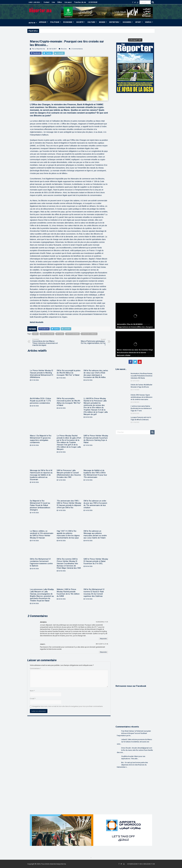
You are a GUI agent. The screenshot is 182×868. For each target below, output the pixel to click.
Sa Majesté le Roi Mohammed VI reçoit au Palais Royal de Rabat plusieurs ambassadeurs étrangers (40, 505)
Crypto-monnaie (73, 334)
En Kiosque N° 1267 (135, 40)
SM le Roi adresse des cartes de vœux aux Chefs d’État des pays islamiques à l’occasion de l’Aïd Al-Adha (96, 374)
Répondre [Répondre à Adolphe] (103, 639)
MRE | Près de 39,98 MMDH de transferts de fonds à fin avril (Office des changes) (69, 31)
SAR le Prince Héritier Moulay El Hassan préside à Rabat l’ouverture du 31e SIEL (96, 561)
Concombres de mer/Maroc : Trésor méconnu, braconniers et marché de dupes (45, 342)
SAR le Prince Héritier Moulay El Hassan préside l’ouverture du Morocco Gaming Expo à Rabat (96, 439)
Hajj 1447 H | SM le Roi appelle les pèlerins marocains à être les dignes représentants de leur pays (68, 534)
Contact (46, 2)
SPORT (138, 22)
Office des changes (89, 334)
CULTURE (91, 22)
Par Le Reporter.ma (38, 49)
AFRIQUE (43, 22)
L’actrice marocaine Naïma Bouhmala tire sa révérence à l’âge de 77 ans (141, 408)
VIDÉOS (148, 22)
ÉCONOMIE (68, 22)
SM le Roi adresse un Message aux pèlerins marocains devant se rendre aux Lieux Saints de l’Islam (95, 534)
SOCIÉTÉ (80, 22)
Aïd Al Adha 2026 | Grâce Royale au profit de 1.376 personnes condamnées (40, 401)
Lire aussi (68, 2)
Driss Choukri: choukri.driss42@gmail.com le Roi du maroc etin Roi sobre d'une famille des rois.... (135, 750)
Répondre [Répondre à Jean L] (103, 652)
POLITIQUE (55, 22)
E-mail (33, 698)
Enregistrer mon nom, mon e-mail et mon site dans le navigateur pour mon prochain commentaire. (68, 706)
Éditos (60, 2)
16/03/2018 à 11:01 (102, 622)
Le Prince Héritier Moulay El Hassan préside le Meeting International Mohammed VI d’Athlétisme (41, 374)
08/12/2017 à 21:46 (102, 644)
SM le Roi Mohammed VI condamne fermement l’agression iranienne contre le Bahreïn (41, 562)
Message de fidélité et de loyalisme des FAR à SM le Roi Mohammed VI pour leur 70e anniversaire (95, 474)
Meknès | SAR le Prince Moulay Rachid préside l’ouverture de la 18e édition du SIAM (68, 593)
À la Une (64, 49)
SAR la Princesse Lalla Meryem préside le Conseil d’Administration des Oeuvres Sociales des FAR (69, 474)
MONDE (102, 22)
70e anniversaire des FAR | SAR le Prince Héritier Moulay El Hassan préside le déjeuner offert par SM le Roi (69, 504)
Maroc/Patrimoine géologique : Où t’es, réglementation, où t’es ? (93, 342)
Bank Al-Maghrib (47, 334)
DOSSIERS (127, 22)
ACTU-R (32, 23)
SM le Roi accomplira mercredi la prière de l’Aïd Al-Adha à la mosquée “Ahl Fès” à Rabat (69, 402)
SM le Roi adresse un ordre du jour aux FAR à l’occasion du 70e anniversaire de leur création (95, 504)
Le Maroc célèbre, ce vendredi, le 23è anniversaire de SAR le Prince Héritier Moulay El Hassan (42, 534)
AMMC (36, 334)
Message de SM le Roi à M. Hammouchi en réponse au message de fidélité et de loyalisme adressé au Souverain (41, 475)
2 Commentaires (77, 49)
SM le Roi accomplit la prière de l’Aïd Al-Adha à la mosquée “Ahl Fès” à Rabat (69, 373)
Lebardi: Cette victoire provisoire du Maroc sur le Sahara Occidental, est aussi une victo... (134, 742)
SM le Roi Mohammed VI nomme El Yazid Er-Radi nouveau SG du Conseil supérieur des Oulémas (94, 593)
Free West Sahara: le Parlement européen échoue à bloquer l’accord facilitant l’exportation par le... (134, 733)
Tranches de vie (80, 2)
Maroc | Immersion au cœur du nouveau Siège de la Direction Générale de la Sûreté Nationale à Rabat (135, 353)
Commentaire (35, 668)
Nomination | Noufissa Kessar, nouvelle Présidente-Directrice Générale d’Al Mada (142, 376)
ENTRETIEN (114, 22)
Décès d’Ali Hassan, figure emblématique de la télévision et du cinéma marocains (142, 397)
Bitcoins (60, 334)
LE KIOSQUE (93, 2)
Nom (32, 691)
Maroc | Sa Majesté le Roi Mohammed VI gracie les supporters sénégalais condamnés (41, 439)
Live (53, 2)
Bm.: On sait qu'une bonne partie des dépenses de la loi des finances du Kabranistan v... (132, 765)
